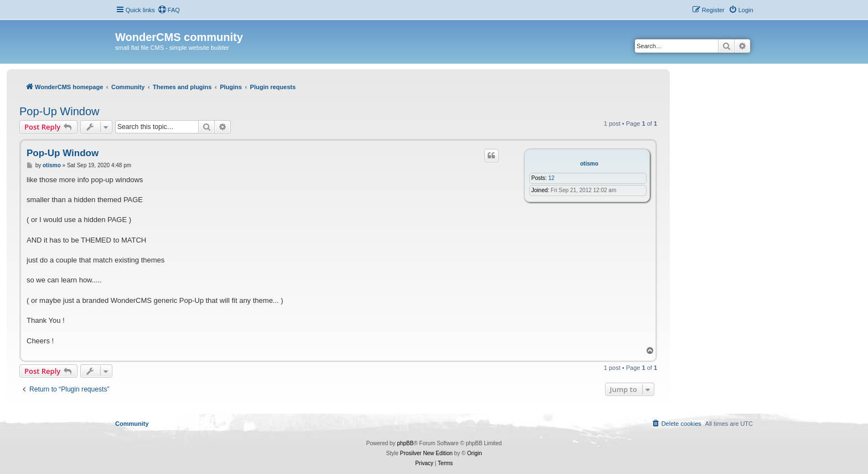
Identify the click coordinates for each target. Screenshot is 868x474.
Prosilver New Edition (427, 453)
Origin (475, 453)
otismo (589, 164)
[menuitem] (169, 10)
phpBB (405, 443)
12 (551, 178)
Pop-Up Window (60, 111)
